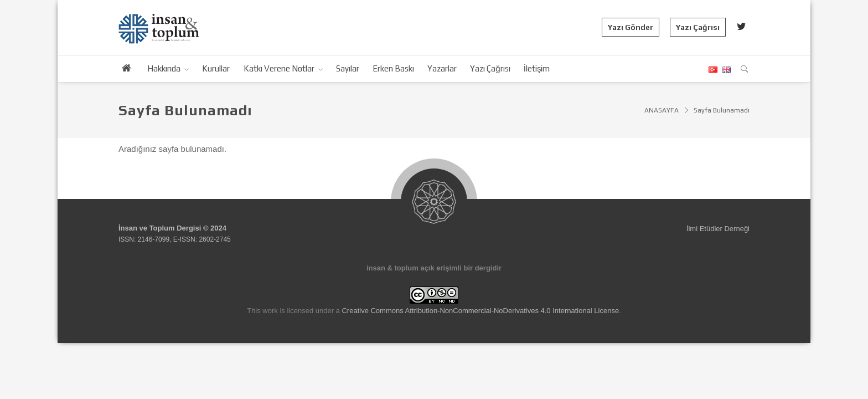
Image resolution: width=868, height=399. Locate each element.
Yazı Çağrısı (698, 27)
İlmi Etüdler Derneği (718, 229)
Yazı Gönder (631, 27)
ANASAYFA (662, 110)
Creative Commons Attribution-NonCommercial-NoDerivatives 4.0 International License (480, 311)
